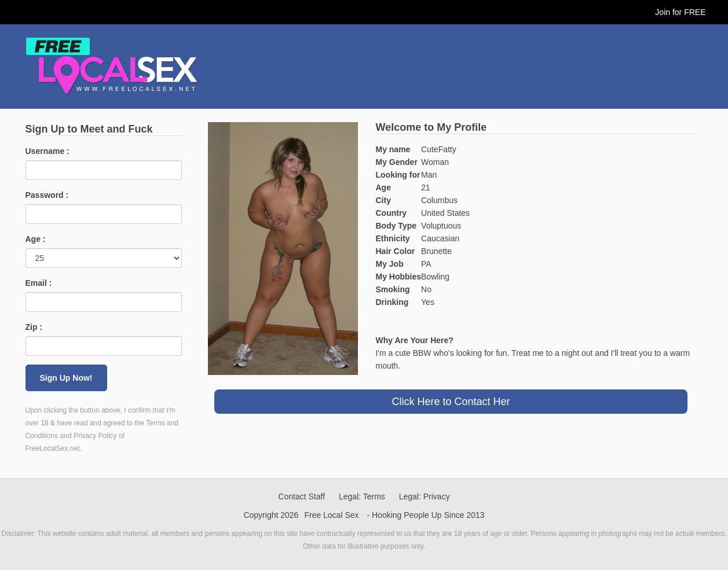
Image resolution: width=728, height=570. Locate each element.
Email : (39, 283)
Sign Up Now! (66, 378)
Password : (47, 195)
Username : (47, 151)
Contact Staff (301, 497)
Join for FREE (680, 12)
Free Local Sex (331, 515)
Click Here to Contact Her (451, 402)
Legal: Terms (362, 497)
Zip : (34, 327)
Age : (36, 239)
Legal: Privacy (425, 497)
